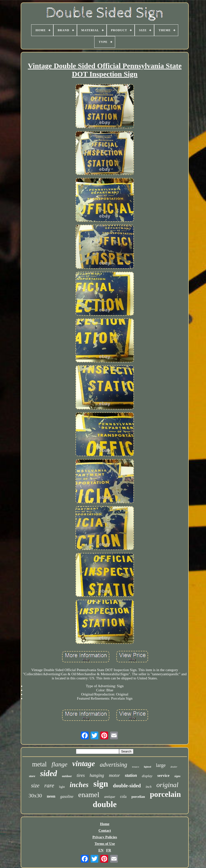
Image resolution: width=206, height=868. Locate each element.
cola (123, 796)
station (131, 775)
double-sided (127, 786)
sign (101, 784)
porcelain (165, 794)
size (35, 786)
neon (51, 796)
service (163, 776)
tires (81, 775)
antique (110, 797)
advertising (114, 765)
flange (60, 764)
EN (101, 850)
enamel (89, 795)
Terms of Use (105, 844)
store (32, 776)
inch (149, 787)
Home (105, 824)
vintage (84, 764)
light (62, 787)
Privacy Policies (105, 837)
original (167, 785)
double (105, 804)
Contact (105, 830)
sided (49, 773)
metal (39, 764)
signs (177, 776)
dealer (174, 767)
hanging (97, 775)
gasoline (67, 796)
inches (79, 785)
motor (114, 775)
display (147, 776)
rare (49, 785)
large (161, 765)
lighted (147, 767)
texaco (136, 767)
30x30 (35, 796)
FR (109, 850)
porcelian (138, 797)
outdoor (67, 776)
